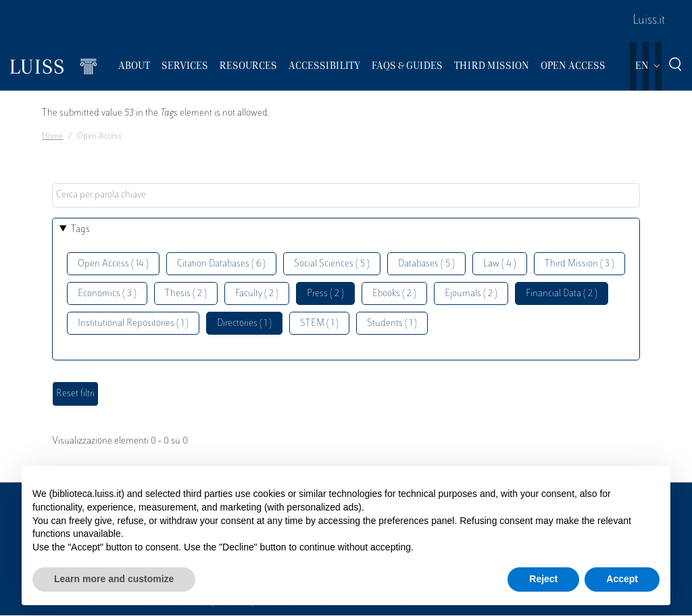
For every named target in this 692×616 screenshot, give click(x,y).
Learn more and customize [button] (114, 579)
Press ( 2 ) (325, 294)
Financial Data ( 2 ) (562, 294)
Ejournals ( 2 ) (471, 294)
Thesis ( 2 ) (186, 294)
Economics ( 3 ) (107, 294)
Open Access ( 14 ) (113, 264)
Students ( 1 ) (392, 324)
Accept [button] (622, 579)
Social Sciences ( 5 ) (332, 264)
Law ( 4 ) (500, 264)
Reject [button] (543, 579)
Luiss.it (649, 21)
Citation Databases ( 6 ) (221, 264)
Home (52, 137)
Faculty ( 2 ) (257, 294)
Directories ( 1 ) (244, 324)
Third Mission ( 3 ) (579, 264)
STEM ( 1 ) (319, 324)
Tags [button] (80, 230)
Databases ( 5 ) (426, 264)
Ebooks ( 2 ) (394, 294)
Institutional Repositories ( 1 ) (133, 324)
